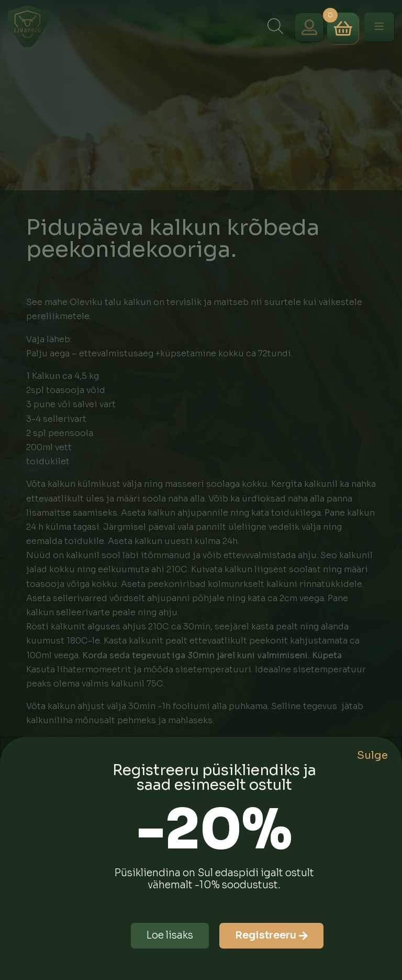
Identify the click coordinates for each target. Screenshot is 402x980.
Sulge (372, 755)
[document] (201, 490)
